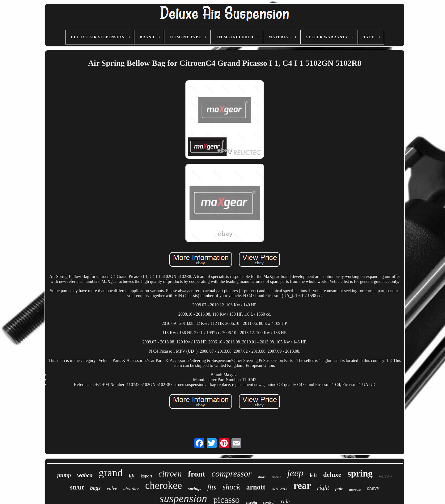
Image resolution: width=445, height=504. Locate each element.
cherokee (164, 485)
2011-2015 (279, 489)
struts (262, 477)
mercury (386, 476)
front (197, 474)
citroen (170, 474)
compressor (231, 474)
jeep (295, 473)
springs (195, 489)
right (323, 488)
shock (231, 487)
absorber (131, 489)
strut (77, 487)
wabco (85, 475)
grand (110, 473)
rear (302, 486)
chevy (373, 488)
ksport (146, 476)
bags (95, 488)
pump (64, 475)
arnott (256, 487)
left (313, 475)
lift (132, 476)
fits (212, 487)
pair (339, 489)
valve (112, 488)
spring (360, 473)
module (276, 477)
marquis (355, 489)
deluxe (332, 475)
